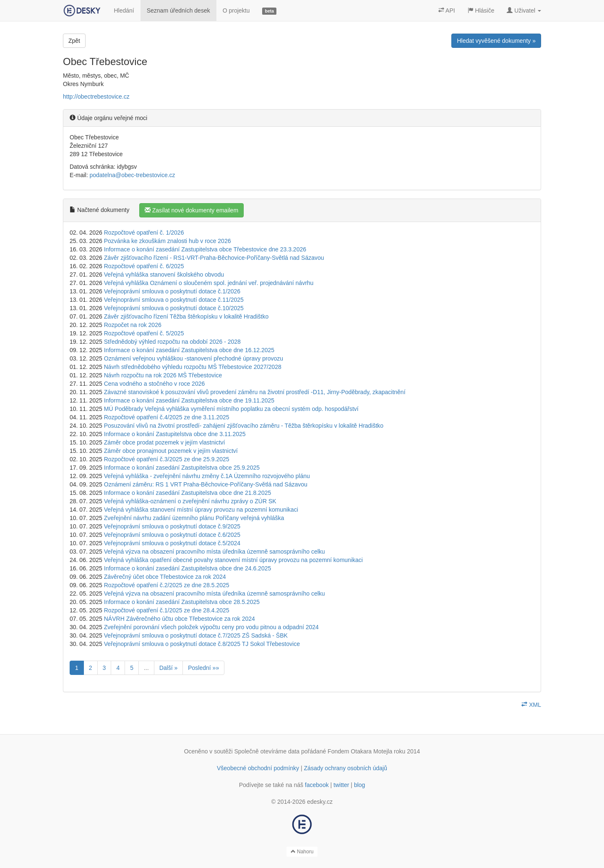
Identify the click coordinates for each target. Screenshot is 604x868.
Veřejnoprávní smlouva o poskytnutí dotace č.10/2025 (174, 308)
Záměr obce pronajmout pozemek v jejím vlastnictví (171, 451)
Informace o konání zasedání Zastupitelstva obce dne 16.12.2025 (189, 350)
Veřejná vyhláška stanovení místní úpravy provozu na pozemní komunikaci (201, 510)
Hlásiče (481, 10)
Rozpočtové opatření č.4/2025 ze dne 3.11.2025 (167, 417)
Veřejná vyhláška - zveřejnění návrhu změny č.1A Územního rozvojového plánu (207, 476)
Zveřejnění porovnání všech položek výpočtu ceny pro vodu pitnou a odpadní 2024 (211, 627)
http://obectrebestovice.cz (96, 97)
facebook (317, 785)
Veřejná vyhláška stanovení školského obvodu (164, 275)
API (447, 10)
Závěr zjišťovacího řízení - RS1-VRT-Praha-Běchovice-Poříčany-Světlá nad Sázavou (214, 258)
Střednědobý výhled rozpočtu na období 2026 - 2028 (172, 342)
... (146, 668)
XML (531, 705)
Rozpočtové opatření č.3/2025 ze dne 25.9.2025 (167, 459)
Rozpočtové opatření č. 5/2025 (144, 333)
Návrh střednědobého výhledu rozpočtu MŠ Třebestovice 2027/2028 (193, 367)
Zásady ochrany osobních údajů (346, 768)
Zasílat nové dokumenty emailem (191, 210)
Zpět (74, 41)
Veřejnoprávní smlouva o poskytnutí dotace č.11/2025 (174, 300)
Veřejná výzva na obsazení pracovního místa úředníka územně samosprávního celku (215, 552)
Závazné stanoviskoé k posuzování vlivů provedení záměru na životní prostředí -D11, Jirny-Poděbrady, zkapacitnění (255, 392)
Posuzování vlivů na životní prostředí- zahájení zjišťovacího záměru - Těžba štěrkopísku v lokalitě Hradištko (244, 426)
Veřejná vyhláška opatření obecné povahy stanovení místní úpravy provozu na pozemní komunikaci (233, 560)
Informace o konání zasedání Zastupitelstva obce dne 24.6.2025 (188, 568)
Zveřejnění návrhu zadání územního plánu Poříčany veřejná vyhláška (194, 518)
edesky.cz (320, 802)
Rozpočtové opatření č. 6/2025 (144, 266)
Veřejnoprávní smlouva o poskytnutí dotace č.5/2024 (172, 543)
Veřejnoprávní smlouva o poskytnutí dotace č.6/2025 (172, 535)
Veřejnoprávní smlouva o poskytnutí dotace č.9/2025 (172, 526)
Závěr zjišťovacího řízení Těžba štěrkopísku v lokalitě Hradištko (186, 316)
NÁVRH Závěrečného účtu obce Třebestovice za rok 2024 (180, 619)
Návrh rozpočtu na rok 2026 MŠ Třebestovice (163, 375)
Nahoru (302, 852)
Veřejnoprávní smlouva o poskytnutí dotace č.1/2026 (172, 291)
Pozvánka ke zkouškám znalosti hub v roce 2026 (168, 241)
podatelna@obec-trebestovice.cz (132, 175)
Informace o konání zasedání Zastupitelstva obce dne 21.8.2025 (188, 493)
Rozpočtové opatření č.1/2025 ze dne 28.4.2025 (167, 610)
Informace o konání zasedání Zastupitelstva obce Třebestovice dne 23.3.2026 (205, 249)
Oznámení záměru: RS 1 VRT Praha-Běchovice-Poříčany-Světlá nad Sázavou (206, 484)
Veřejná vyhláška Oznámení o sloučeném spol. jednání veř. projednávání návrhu (209, 283)
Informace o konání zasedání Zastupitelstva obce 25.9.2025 (182, 468)
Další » (169, 668)
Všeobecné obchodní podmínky (258, 768)
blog (359, 785)
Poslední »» (203, 668)
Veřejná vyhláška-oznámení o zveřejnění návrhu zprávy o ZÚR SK (190, 501)
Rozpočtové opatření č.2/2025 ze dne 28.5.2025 (167, 585)
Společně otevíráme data (267, 751)
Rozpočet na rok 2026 (133, 325)
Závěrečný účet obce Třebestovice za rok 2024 (165, 577)
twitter (341, 785)
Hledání (124, 10)
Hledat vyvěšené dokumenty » (496, 41)
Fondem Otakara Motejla (360, 751)
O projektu (236, 10)
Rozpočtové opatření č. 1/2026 (144, 233)
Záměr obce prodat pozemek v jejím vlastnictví (165, 442)
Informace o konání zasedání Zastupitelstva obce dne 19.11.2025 (189, 400)
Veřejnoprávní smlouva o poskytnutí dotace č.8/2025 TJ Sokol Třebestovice (202, 644)
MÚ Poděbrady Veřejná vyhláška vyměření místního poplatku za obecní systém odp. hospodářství (231, 409)
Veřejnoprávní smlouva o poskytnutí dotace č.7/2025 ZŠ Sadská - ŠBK (196, 635)
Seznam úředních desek (178, 10)
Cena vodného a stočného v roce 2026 (155, 384)
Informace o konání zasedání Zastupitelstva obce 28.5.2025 (182, 602)
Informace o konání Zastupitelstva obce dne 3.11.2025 (175, 434)
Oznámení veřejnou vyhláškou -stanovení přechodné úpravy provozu (194, 358)
